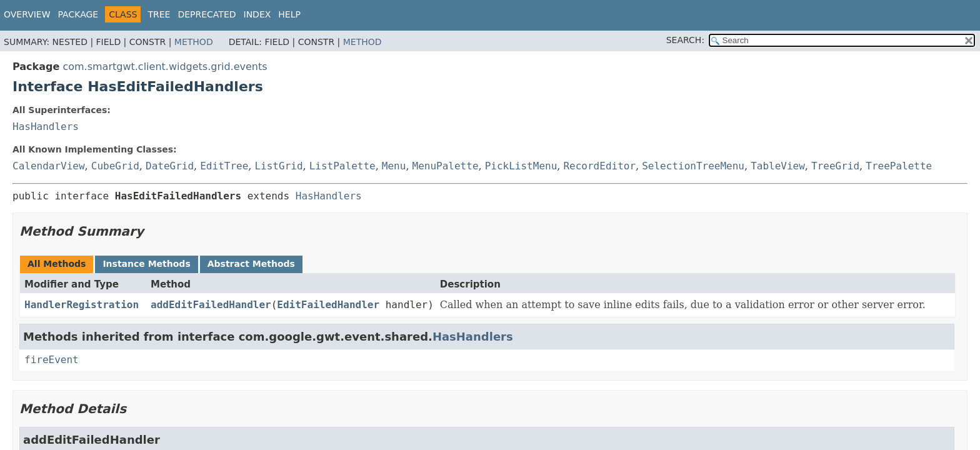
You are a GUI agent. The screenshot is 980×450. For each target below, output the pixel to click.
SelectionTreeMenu (693, 166)
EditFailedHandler (328, 305)
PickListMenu (521, 166)
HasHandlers (46, 127)
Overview (27, 14)
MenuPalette (446, 166)
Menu (394, 166)
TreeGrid (835, 166)
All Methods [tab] (57, 264)
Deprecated (207, 14)
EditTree (224, 166)
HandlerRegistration (82, 305)
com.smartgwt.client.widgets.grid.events (165, 67)
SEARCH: (685, 40)
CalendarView (49, 166)
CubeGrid (115, 166)
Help (289, 14)
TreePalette (899, 166)
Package (78, 14)
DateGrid (170, 166)
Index (257, 14)
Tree (159, 14)
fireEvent (52, 360)
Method (194, 42)
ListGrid (278, 166)
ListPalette (342, 166)
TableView (778, 166)
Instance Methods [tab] (146, 264)
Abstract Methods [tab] (251, 264)
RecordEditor (599, 166)
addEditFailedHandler (211, 305)
